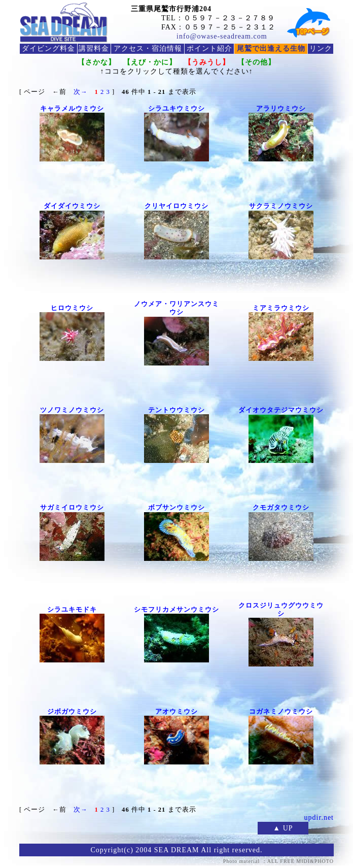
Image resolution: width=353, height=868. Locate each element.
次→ (81, 92)
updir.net (319, 817)
